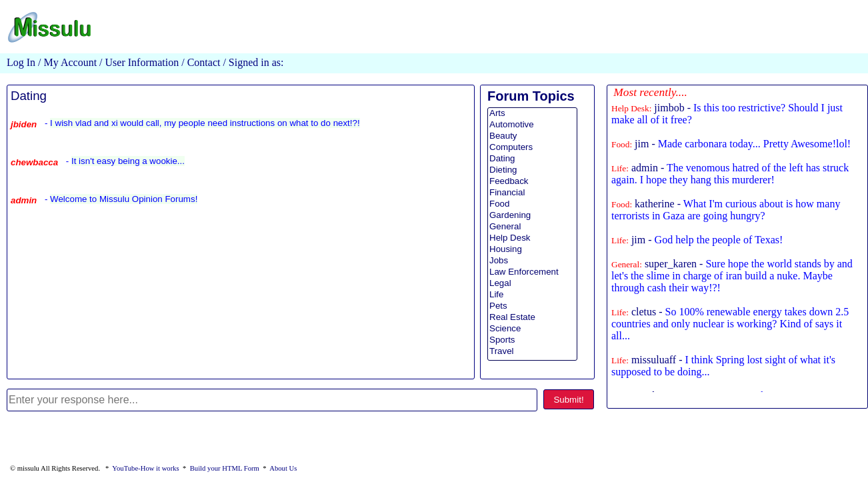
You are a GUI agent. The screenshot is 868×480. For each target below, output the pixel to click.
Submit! (568, 400)
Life (532, 295)
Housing (532, 250)
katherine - (726, 210)
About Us (283, 468)
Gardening (532, 216)
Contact (204, 62)
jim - (731, 144)
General (532, 227)
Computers (532, 148)
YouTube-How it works (145, 468)
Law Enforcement (532, 272)
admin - (730, 174)
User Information (141, 62)
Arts (532, 114)
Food (532, 204)
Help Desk (532, 238)
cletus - (730, 324)
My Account (71, 62)
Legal (532, 284)
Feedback (532, 182)
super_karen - (732, 276)
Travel (532, 352)
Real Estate (532, 318)
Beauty (532, 136)
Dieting (532, 170)
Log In (21, 62)
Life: (620, 168)
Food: (622, 144)
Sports (532, 340)
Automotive (532, 125)
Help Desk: (631, 108)
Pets (532, 306)
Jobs (532, 261)
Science (532, 329)
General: (627, 264)
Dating (29, 96)
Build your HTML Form (225, 468)
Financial (532, 193)
